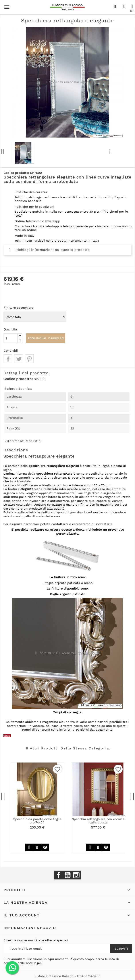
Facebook (59, 875)
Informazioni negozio (30, 928)
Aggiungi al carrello (46, 338)
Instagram (76, 875)
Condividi (8, 359)
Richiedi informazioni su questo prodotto (49, 250)
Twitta (19, 359)
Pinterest (29, 359)
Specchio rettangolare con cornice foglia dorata (98, 821)
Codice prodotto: (18, 379)
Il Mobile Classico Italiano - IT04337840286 (67, 976)
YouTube (67, 875)
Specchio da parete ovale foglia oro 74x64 (37, 821)
